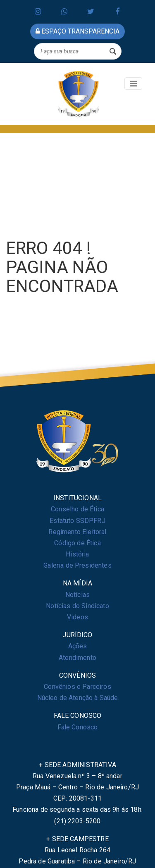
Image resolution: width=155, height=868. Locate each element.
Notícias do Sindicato (77, 606)
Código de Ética (77, 543)
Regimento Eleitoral (77, 532)
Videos (77, 617)
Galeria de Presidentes (77, 565)
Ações (78, 646)
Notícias (77, 595)
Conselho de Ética (77, 509)
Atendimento (77, 658)
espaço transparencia (77, 31)
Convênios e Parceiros (77, 687)
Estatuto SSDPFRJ (77, 521)
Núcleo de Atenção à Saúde (78, 698)
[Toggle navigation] (133, 84)
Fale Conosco (78, 727)
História (77, 554)
